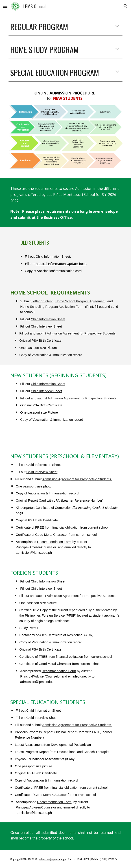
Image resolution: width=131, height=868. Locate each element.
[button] (5, 6)
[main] (65, 27)
